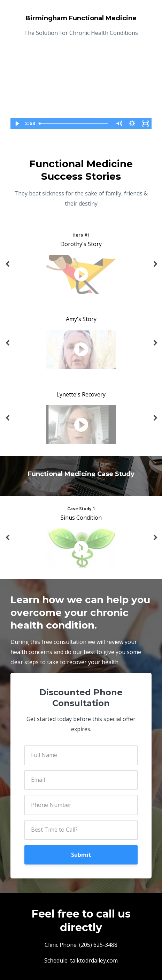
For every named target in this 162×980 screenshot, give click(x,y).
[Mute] (119, 124)
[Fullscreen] (145, 124)
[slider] (74, 124)
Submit (81, 855)
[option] (81, 264)
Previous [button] (7, 268)
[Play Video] (17, 124)
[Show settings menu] (132, 124)
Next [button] (155, 268)
